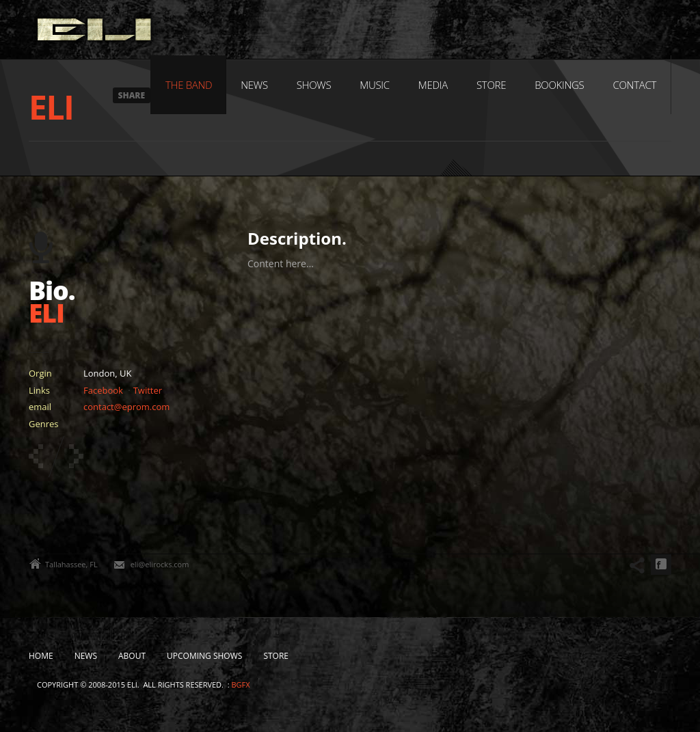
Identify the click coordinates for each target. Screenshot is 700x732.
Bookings (559, 85)
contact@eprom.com (126, 407)
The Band (189, 85)
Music (375, 85)
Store (491, 85)
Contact (634, 85)
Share (132, 95)
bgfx (240, 684)
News (254, 85)
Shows (314, 85)
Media (433, 85)
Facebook (103, 390)
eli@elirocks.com (160, 564)
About (132, 656)
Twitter (148, 390)
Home (41, 656)
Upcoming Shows (204, 656)
